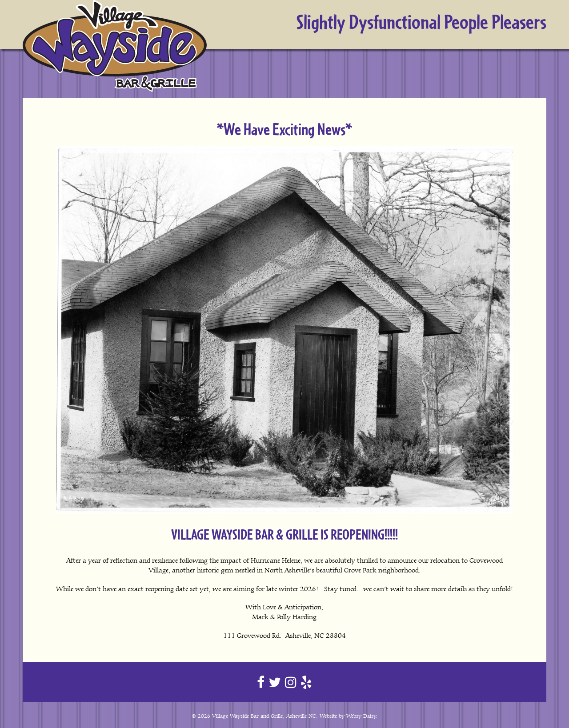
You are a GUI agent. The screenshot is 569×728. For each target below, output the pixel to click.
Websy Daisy (361, 716)
